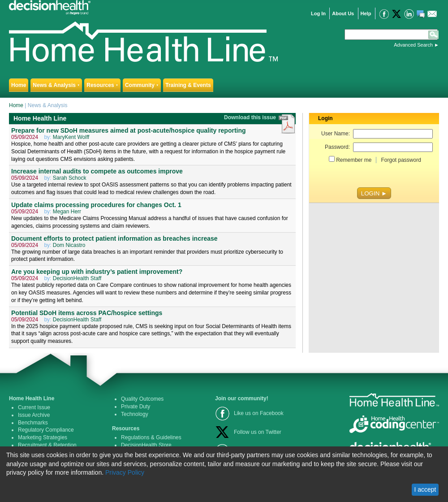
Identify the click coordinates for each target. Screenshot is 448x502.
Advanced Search (413, 45)
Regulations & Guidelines (151, 437)
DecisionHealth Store (146, 445)
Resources (102, 85)
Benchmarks (33, 423)
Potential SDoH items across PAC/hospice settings (87, 313)
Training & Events (188, 85)
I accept (425, 489)
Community (142, 85)
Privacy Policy (125, 472)
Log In (318, 13)
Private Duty (136, 407)
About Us (343, 13)
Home (19, 85)
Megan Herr (67, 212)
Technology (135, 414)
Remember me (354, 160)
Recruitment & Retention (47, 445)
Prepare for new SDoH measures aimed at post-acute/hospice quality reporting (129, 130)
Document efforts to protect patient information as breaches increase (114, 238)
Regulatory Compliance (46, 430)
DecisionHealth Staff (77, 278)
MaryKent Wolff (71, 137)
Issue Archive (34, 415)
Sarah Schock (70, 178)
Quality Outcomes (142, 399)
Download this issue (251, 117)
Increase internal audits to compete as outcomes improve (97, 171)
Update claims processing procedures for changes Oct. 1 (96, 205)
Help (366, 13)
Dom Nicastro (69, 245)
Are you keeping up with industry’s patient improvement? (97, 272)
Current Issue (34, 407)
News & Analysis (56, 85)
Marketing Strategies (43, 437)
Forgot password (401, 160)
